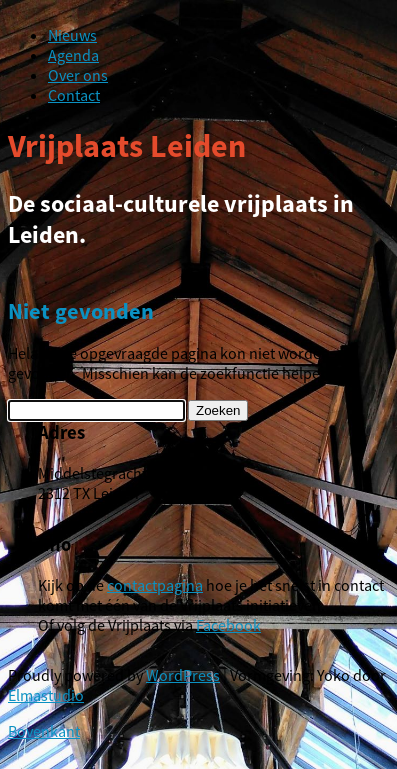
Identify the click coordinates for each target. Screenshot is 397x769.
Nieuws (72, 35)
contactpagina (155, 585)
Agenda (73, 55)
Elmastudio (46, 695)
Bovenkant (44, 731)
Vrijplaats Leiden (127, 146)
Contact (74, 95)
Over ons (78, 75)
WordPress (183, 675)
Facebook (228, 625)
